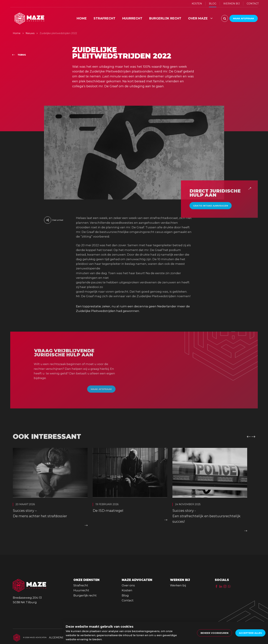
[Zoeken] (225, 18)
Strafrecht (81, 585)
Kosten (127, 590)
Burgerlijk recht (85, 595)
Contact (128, 600)
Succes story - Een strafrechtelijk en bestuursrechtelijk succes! (206, 522)
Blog (125, 595)
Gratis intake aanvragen (211, 212)
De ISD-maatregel (108, 516)
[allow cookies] (250, 633)
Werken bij (178, 585)
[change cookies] (214, 633)
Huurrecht (81, 590)
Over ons (128, 585)
